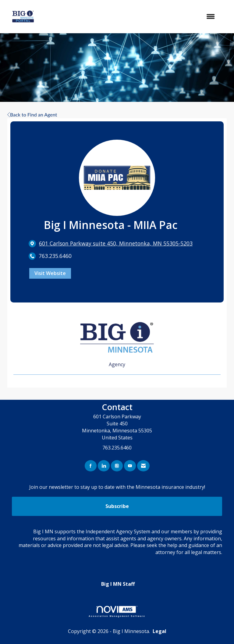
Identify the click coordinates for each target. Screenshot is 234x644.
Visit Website (50, 273)
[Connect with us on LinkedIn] (104, 466)
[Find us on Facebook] (91, 466)
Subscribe (117, 506)
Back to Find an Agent (32, 114)
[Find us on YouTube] (130, 466)
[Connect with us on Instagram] (117, 466)
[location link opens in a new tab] (116, 243)
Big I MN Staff (118, 584)
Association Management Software (117, 612)
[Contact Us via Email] (143, 466)
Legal (160, 631)
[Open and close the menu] (135, 17)
